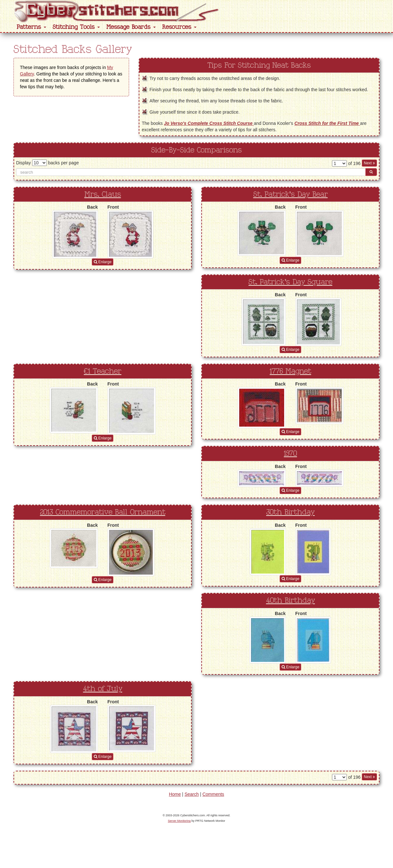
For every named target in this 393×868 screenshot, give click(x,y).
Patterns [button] (31, 27)
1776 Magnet (290, 371)
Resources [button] (179, 27)
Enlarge (103, 262)
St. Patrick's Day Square (290, 282)
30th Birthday (290, 512)
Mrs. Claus (103, 195)
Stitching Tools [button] (76, 27)
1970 (290, 454)
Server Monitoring (179, 821)
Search (192, 794)
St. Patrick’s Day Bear (291, 195)
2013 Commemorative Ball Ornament (103, 512)
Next (369, 163)
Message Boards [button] (131, 27)
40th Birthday (291, 601)
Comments (213, 794)
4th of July (103, 689)
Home (175, 794)
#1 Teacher (103, 371)
